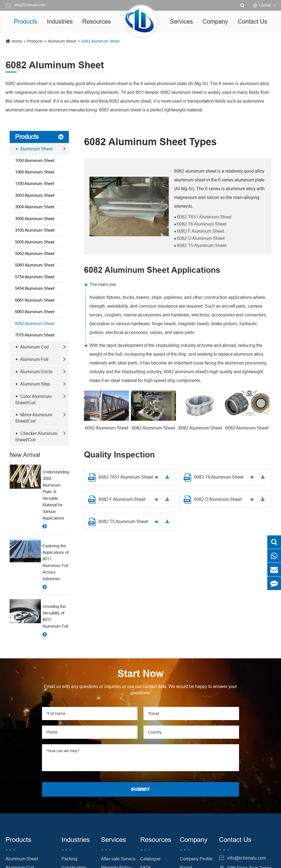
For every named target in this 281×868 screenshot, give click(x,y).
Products (26, 22)
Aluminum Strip (33, 384)
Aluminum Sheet (62, 41)
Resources (97, 22)
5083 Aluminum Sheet (35, 265)
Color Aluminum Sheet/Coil (33, 399)
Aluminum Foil (32, 359)
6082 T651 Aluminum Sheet (204, 217)
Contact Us (252, 22)
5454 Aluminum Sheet (35, 288)
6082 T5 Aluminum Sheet (201, 245)
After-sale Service (118, 859)
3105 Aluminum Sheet (35, 230)
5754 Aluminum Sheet (35, 277)
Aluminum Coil (33, 347)
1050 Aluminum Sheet (35, 160)
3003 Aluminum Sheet (35, 195)
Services (181, 22)
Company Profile (196, 859)
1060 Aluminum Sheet (35, 172)
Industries (60, 22)
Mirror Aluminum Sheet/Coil (34, 418)
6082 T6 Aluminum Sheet (201, 224)
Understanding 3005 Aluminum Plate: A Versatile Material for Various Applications (56, 495)
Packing (69, 859)
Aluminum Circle (34, 372)
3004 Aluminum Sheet (35, 207)
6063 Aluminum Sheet (35, 312)
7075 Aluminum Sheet (35, 335)
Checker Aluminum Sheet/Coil (36, 436)
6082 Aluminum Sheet (101, 41)
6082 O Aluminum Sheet (200, 238)
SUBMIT (140, 789)
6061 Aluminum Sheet (35, 300)
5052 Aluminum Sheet (35, 253)
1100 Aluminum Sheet (35, 183)
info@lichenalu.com (29, 5)
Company (215, 22)
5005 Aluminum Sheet (35, 242)
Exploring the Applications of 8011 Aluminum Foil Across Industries (56, 562)
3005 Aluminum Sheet (35, 219)
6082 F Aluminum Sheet (200, 231)
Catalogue (150, 859)
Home (17, 41)
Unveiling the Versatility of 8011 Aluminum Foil (55, 616)
